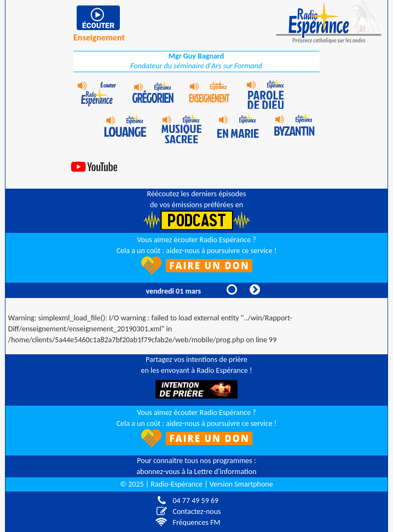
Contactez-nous (197, 511)
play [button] (99, 18)
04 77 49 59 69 (193, 501)
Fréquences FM (194, 522)
